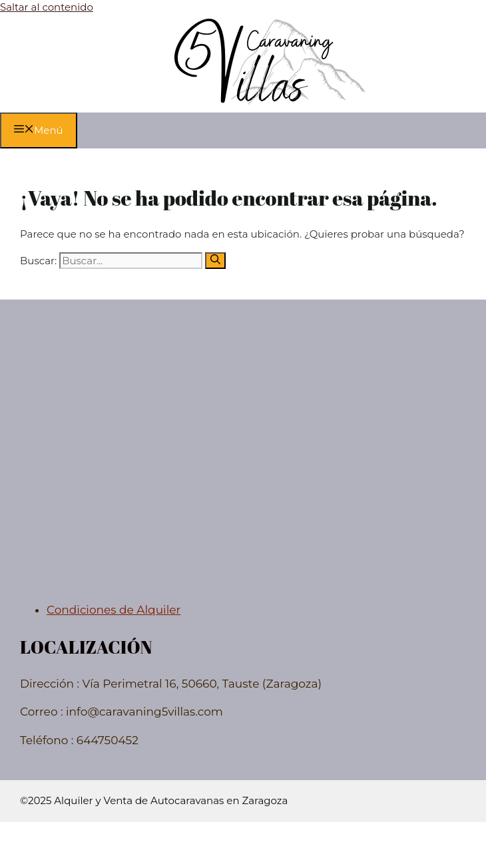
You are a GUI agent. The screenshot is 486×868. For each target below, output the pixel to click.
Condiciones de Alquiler (114, 610)
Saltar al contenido (47, 7)
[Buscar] (215, 261)
